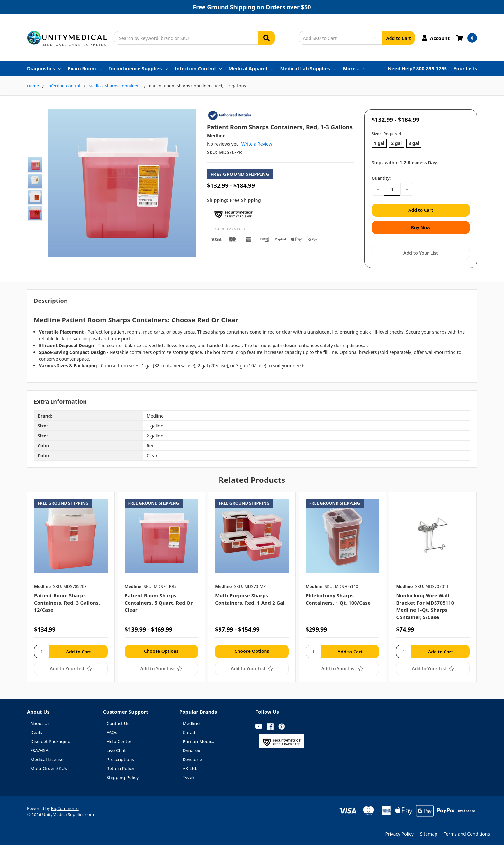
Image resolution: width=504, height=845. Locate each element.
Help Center (119, 740)
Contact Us (118, 722)
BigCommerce (65, 807)
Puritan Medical (199, 740)
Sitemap (429, 832)
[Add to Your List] (71, 667)
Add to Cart (398, 38)
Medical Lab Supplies (308, 68)
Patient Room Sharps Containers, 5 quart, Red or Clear (159, 601)
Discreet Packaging (51, 740)
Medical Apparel (251, 68)
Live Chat (116, 749)
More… (354, 68)
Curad (189, 731)
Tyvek (189, 776)
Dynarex (191, 749)
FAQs (112, 731)
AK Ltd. (190, 767)
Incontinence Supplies (139, 68)
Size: (386, 134)
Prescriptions (120, 758)
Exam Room (85, 68)
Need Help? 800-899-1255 (417, 68)
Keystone (192, 758)
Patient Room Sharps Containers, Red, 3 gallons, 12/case (67, 601)
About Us (40, 722)
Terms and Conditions (467, 832)
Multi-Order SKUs (49, 767)
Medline (191, 722)
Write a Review (257, 144)
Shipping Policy (122, 776)
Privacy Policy (399, 832)
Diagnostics (44, 68)
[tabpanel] (71, 586)
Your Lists (465, 68)
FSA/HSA (40, 749)
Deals (36, 731)
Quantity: (381, 178)
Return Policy (120, 767)
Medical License (47, 758)
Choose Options (161, 649)
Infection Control (198, 68)
